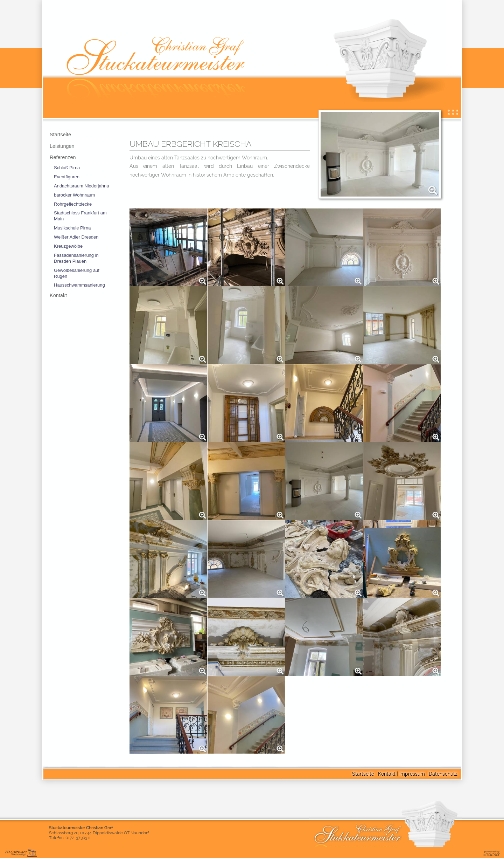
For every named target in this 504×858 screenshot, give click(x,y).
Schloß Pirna (67, 168)
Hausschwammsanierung (79, 285)
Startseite (60, 135)
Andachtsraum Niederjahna (81, 186)
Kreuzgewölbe (68, 246)
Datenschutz (443, 774)
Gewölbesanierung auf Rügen (77, 273)
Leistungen (62, 146)
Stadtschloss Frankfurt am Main (80, 216)
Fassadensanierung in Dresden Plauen (76, 258)
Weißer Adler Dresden (76, 237)
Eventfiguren (67, 177)
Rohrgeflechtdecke (73, 204)
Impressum (412, 774)
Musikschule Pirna (72, 228)
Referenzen (63, 157)
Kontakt (58, 295)
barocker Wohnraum (74, 195)
